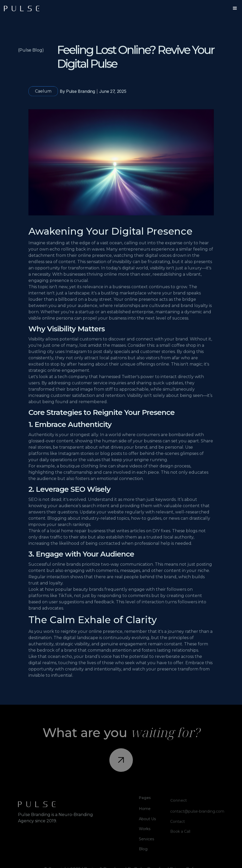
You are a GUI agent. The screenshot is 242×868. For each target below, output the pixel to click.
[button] (235, 8)
